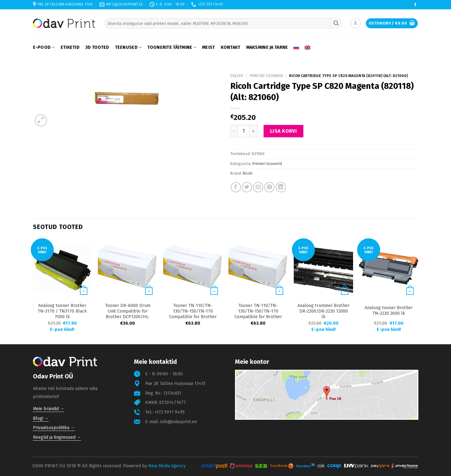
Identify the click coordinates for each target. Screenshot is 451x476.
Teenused (129, 47)
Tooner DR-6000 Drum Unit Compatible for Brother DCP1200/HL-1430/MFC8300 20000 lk (128, 314)
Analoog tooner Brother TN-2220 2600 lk (389, 311)
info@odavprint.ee (179, 422)
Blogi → (41, 418)
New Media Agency (167, 466)
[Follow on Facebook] (415, 5)
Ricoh (248, 173)
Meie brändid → (49, 409)
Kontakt (231, 47)
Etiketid (70, 47)
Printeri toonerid (266, 76)
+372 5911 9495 (170, 412)
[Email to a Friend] (258, 187)
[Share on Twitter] (247, 187)
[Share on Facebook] (236, 187)
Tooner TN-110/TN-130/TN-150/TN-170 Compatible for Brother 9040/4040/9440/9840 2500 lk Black (258, 317)
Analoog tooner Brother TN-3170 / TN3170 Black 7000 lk (62, 311)
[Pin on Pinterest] (269, 187)
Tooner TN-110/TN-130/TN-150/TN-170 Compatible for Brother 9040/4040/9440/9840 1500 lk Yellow (193, 317)
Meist (208, 47)
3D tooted (97, 47)
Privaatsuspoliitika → (54, 428)
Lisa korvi (284, 131)
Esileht (237, 76)
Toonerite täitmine (172, 47)
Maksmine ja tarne (267, 47)
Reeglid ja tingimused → (57, 437)
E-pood (44, 47)
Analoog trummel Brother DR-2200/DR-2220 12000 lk (324, 311)
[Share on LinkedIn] (281, 187)
